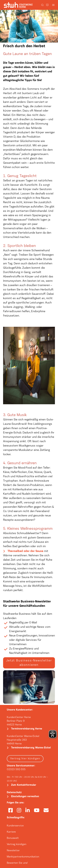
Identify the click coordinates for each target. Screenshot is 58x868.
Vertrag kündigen (17, 844)
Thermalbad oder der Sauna (25, 551)
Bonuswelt (13, 838)
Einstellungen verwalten (25, 797)
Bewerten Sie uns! (17, 863)
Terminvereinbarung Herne (27, 729)
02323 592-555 (16, 770)
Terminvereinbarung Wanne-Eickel (31, 748)
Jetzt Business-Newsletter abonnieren (29, 663)
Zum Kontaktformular (24, 785)
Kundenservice (15, 826)
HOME (14, 39)
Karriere (11, 832)
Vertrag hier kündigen (25, 759)
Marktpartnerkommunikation (23, 857)
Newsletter (13, 851)
